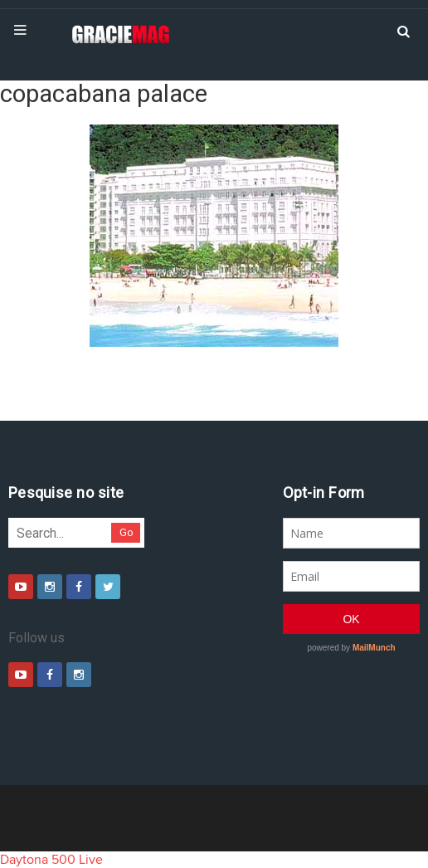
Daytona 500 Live (51, 860)
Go (126, 532)
